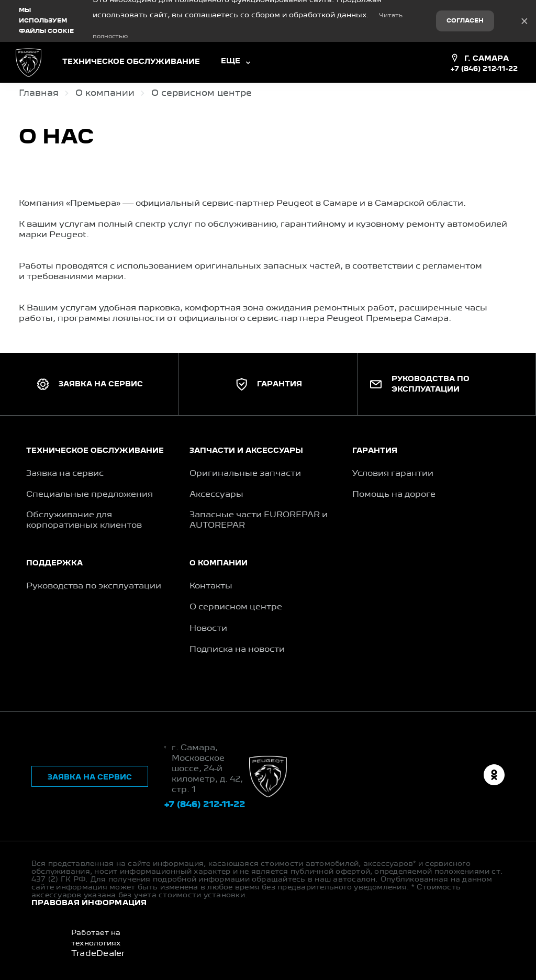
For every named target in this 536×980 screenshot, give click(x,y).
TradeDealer (98, 954)
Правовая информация (89, 903)
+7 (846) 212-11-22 (484, 69)
